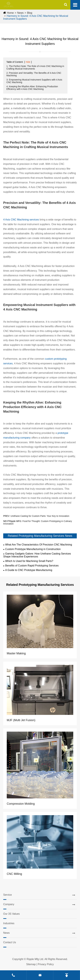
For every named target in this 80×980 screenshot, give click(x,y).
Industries (9, 923)
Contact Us (10, 942)
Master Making (16, 653)
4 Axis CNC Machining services (21, 220)
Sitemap (31, 964)
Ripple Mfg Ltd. (35, 959)
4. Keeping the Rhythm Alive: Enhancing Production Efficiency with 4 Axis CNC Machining (32, 88)
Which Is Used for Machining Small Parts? (29, 561)
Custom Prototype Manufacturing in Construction (33, 549)
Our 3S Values (11, 914)
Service (7, 895)
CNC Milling (14, 874)
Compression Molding (21, 804)
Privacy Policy (46, 964)
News (20, 13)
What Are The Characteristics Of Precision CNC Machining (39, 545)
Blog (30, 13)
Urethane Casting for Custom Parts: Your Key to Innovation (40, 516)
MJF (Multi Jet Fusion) (21, 720)
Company (9, 904)
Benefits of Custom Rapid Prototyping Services (32, 566)
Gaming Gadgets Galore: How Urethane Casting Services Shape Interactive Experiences (37, 555)
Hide (28, 62)
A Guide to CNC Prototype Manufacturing (29, 570)
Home (10, 13)
